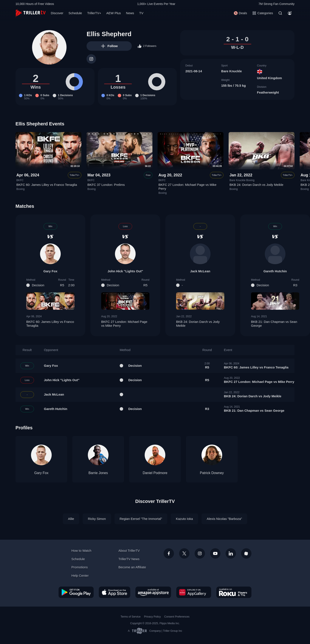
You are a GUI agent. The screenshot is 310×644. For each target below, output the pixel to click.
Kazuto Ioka (184, 519)
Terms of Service (131, 617)
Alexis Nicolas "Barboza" (224, 519)
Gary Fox (50, 271)
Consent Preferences (177, 617)
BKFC (20, 180)
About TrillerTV (129, 551)
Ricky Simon (97, 519)
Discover (57, 13)
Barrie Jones (98, 473)
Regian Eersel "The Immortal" (141, 519)
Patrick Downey (212, 473)
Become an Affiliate (132, 567)
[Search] (280, 13)
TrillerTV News (129, 559)
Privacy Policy (152, 617)
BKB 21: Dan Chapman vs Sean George (275, 324)
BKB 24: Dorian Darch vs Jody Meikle (256, 185)
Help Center (80, 575)
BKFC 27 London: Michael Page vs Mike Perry (125, 324)
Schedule (75, 13)
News (130, 13)
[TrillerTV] (31, 13)
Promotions (80, 567)
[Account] (290, 13)
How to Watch (81, 551)
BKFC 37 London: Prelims (106, 185)
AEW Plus (114, 13)
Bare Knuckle (232, 71)
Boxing (20, 189)
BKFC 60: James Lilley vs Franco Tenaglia (47, 185)
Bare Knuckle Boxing (242, 180)
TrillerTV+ (94, 13)
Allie (71, 519)
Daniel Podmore (155, 473)
